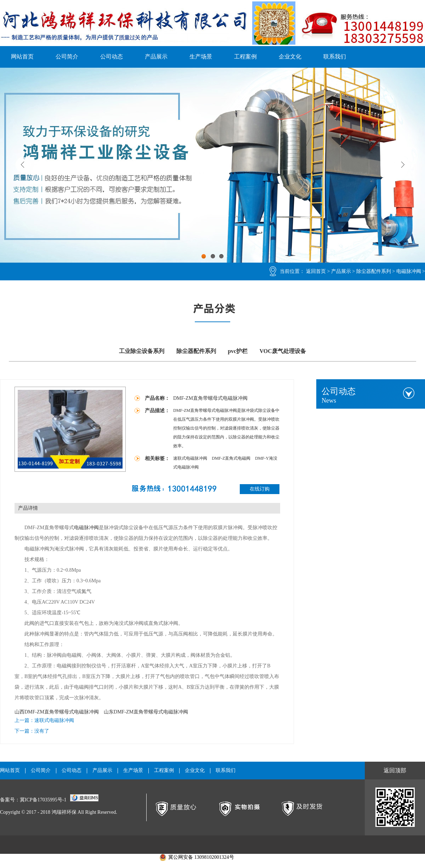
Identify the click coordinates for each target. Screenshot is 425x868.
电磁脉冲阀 (409, 271)
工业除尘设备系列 (142, 351)
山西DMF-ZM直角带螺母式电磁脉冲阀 (57, 712)
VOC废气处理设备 (283, 351)
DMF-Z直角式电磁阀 (232, 458)
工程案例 (245, 57)
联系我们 (335, 57)
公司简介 (67, 57)
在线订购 (260, 489)
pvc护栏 (238, 351)
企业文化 (290, 57)
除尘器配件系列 (374, 271)
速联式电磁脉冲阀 (191, 458)
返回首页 (316, 271)
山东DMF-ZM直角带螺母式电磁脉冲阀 (146, 712)
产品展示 (156, 57)
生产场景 (201, 57)
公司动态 (112, 57)
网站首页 (22, 57)
